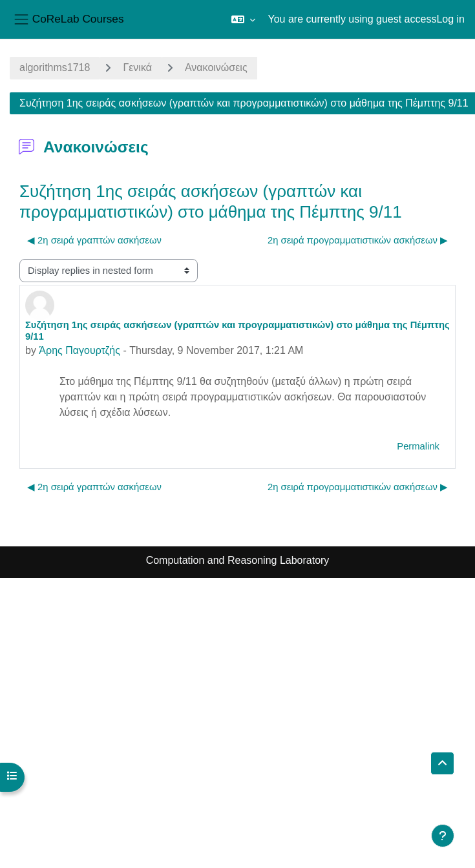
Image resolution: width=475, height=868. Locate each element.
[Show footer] (443, 836)
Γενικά (137, 67)
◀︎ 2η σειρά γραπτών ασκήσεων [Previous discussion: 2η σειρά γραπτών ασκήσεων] (94, 240)
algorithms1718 (55, 67)
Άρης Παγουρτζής (79, 350)
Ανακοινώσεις (216, 67)
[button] (243, 19)
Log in (450, 19)
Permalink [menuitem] (418, 446)
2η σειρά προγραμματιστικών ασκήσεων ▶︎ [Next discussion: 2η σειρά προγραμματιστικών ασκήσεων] (358, 240)
